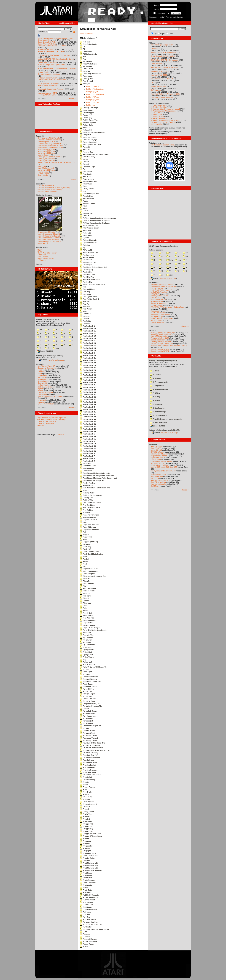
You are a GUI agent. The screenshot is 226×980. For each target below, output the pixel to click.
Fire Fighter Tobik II (89, 299)
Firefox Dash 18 (88, 348)
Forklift (84, 709)
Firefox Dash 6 (87, 454)
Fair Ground (86, 81)
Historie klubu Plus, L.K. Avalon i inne (52, 80)
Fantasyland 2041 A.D (90, 145)
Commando (42, 376)
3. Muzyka (155, 378)
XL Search (42, 260)
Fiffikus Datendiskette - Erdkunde (95, 223)
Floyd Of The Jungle (90, 628)
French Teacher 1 (89, 804)
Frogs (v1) (86, 848)
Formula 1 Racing (89, 711)
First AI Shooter (88, 466)
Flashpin (85, 559)
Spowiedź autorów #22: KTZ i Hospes (52, 46)
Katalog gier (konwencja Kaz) (48, 319)
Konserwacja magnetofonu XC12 (50, 147)
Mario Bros (42, 377)
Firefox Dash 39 (88, 404)
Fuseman (85, 937)
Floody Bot (86, 613)
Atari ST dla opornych (46, 168)
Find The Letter (88, 275)
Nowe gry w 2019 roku (46, 151)
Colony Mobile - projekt (46, 423)
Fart (83, 169)
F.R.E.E (84, 47)
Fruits (84, 888)
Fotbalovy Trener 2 (89, 738)
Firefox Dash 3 (87, 380)
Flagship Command (89, 530)
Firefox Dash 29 (88, 378)
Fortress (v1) (87, 718)
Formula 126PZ (88, 713)
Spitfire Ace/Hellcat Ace (47, 387)
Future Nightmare (89, 941)
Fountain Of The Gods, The (93, 743)
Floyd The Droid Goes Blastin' (94, 630)
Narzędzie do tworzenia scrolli (49, 140)
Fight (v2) (85, 233)
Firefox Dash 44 (88, 419)
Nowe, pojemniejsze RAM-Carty (163, 332)
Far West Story (88, 157)
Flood (84, 610)
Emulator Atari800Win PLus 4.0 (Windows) (54, 188)
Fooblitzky (86, 669)
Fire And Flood (87, 289)
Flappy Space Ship (89, 542)
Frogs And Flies (88, 853)
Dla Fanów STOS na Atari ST (162, 79)
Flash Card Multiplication (92, 554)
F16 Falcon (86, 52)
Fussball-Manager (89, 939)
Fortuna (85, 728)
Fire (83, 287)
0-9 (40, 330)
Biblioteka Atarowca (44, 195)
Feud (83, 206)
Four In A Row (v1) (89, 753)
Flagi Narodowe (88, 517)
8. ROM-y (155, 397)
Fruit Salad (86, 878)
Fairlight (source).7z (94, 86)
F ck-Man (85, 42)
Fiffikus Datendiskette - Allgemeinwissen (98, 218)
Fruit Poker (86, 875)
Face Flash (86, 61)
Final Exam (86, 260)
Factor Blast (86, 69)
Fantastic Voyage (89, 140)
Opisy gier (40, 364)
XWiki (40, 251)
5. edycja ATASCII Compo (48, 95)
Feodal (84, 201)
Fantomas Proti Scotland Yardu (94, 154)
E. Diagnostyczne (158, 415)
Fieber (84, 211)
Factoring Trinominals (90, 74)
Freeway (85, 799)
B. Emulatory (157, 404)
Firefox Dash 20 (88, 355)
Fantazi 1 (85, 147)
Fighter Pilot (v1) (88, 240)
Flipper (84, 601)
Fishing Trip (86, 500)
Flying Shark (87, 655)
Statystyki (40, 425)
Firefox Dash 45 (88, 422)
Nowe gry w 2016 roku (46, 159)
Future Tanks (87, 944)
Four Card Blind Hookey (91, 748)
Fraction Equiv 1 (88, 765)
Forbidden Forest (89, 687)
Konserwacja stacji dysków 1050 (50, 145)
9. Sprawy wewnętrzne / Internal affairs (165, 120)
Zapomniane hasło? (157, 17)
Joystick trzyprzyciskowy (160, 465)
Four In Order (87, 760)
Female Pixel (87, 196)
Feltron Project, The (90, 194)
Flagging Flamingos (90, 515)
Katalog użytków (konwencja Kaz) (163, 361)
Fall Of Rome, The (89, 120)
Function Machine (89, 922)
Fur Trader (86, 927)
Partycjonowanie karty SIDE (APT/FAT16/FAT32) (56, 162)
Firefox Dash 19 (88, 351)
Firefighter (86, 321)
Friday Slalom (87, 812)
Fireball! (85, 316)
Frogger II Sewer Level (91, 834)
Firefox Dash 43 (88, 417)
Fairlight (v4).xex (93, 100)
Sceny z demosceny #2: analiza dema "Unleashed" (57, 68)
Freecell (85, 794)
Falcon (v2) (86, 118)
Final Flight (86, 265)
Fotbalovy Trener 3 (89, 741)
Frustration (86, 892)
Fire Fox (85, 301)
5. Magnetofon (157, 386)
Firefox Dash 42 (88, 414)
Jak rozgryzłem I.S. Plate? (48, 84)
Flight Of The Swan (89, 569)
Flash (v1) (85, 547)
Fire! (83, 311)
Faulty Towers (87, 189)
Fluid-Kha (85, 632)
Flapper (85, 535)
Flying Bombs (87, 650)
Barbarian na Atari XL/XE (160, 71)
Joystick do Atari (157, 458)
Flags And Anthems (90, 525)
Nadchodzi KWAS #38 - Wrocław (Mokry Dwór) (56, 59)
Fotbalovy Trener (88, 735)
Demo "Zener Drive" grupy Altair (163, 56)
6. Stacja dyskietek (159, 389)
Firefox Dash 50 (88, 436)
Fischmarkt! (86, 485)
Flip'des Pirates (88, 591)
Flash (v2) (85, 549)
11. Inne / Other (157, 124)
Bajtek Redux (43, 243)
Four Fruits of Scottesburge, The (95, 750)
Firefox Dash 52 (88, 441)
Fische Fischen (88, 483)
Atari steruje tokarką (158, 484)
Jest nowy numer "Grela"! (47, 78)
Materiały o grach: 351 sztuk (48, 240)
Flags (84, 522)
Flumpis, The (87, 635)
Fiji (83, 248)
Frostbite (85, 861)
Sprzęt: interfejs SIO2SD (160, 351)
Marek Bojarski (156, 320)
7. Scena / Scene (157, 117)
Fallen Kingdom (88, 122)
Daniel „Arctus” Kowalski (160, 296)
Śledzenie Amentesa (159, 303)
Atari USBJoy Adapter (159, 336)
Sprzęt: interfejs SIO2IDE (160, 349)
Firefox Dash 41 (88, 412)
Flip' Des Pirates (88, 588)
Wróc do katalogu (87, 33)
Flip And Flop (87, 584)
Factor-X (85, 71)
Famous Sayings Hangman (93, 132)
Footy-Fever (86, 684)
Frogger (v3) (86, 829)
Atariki (40, 249)
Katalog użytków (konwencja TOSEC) (164, 430)
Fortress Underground (91, 726)
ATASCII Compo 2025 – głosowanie (51, 65)
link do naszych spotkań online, (163, 145)
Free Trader (86, 792)
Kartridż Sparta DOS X (46, 142)
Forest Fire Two (88, 699)
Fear (83, 191)
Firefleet (85, 324)
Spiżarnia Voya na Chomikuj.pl (49, 242)
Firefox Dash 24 (88, 365)
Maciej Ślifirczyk (157, 317)
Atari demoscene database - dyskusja (51, 420)
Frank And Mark (88, 772)
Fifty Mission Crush (89, 228)
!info (170, 260)
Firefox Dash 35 (88, 395)
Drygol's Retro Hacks (46, 259)
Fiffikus (85, 216)
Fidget (84, 208)
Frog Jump (86, 821)
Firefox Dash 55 (88, 449)
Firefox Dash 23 (88, 363)
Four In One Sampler (90, 758)
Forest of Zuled (88, 701)
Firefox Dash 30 (88, 382)
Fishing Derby (87, 493)
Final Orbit (86, 272)
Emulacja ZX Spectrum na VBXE (50, 157)
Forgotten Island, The (90, 704)
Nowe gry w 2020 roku (46, 149)
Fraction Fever (87, 767)
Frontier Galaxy (88, 858)
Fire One (85, 306)
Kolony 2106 (42, 383)
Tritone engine (43, 172)
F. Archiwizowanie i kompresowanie (166, 419)
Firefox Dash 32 (88, 387)
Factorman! (86, 76)
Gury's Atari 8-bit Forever (47, 253)
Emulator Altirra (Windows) (48, 191)
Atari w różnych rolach (159, 480)
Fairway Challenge (89, 108)
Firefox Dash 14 (88, 338)
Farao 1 (85, 162)
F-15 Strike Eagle (88, 44)
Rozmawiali (154, 283)
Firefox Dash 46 (88, 424)
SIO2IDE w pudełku (158, 482)
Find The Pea (87, 277)
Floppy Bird (86, 623)
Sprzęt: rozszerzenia (159, 340)
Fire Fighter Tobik (89, 297)
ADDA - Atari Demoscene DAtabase (164, 246)
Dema (171, 34)
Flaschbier (86, 544)
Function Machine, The (91, 924)
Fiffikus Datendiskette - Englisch (95, 221)
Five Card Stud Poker (90, 507)
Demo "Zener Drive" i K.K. (48, 42)
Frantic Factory (88, 780)
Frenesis (85, 807)
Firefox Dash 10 (88, 329)
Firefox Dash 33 (88, 390)
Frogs (40, 370)
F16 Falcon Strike (89, 54)
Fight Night (86, 235)
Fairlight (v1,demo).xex (95, 89)
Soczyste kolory (157, 476)
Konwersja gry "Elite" (159, 86)
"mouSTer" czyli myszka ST (161, 334)
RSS (72, 32)
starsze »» (72, 99)
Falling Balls (87, 125)
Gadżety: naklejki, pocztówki (161, 342)
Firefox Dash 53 (88, 444)
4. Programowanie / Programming (164, 111)
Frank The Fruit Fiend (90, 775)
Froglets (85, 844)
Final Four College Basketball (94, 267)
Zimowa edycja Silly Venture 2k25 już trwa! (54, 55)
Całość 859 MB (158, 426)
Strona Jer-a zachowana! (47, 63)
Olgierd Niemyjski (157, 322)
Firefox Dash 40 (88, 409)
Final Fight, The (88, 262)
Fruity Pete (86, 890)
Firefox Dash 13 (88, 336)
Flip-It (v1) (86, 593)
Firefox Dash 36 (88, 397)
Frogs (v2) (86, 851)
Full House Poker (89, 910)
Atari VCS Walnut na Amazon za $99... (165, 94)
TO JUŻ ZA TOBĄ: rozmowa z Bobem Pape (167, 307)
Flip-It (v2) (86, 596)
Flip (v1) (85, 579)
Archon (40, 391)
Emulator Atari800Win (46, 186)
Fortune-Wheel (87, 733)
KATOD (154, 298)
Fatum (84, 186)
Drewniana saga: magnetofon (49, 74)
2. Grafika (155, 375)
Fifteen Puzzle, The (89, 226)
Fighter (84, 238)
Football (85, 674)
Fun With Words (88, 919)
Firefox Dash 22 (88, 360)
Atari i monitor (43, 176)
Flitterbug (85, 603)
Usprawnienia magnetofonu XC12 (51, 144)
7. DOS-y (155, 393)
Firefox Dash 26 (88, 370)
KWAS (153, 83)
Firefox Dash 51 (88, 439)
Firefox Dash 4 (87, 407)
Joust (40, 374)
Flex (83, 566)
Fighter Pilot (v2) (88, 243)
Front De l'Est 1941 (89, 856)
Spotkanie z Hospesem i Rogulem (51, 51)
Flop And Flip (87, 618)
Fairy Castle (86, 110)
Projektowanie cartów (159, 456)
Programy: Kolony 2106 (160, 338)
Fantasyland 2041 (89, 142)
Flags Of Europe (88, 527)
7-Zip (57, 360)
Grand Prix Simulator (46, 404)
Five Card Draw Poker (90, 503)
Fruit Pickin (86, 873)
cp (185, 253)
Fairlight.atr (91, 105)
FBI (83, 56)
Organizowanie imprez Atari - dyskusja (51, 418)
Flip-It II (85, 598)
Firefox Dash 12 (88, 333)
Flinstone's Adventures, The (93, 576)
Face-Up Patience (89, 64)
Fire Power (86, 309)
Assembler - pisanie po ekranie (163, 45)
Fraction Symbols (89, 770)
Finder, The (86, 282)
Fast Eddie (86, 174)
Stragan (152, 330)
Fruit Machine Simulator (91, 870)
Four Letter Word (88, 763)
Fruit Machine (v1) (89, 863)
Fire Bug (85, 292)
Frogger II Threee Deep (91, 836)
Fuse (83, 932)
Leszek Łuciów (156, 305)
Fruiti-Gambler (87, 880)
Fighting (85, 245)
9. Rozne (155, 401)
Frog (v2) (85, 819)
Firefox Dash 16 (88, 343)
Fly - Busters (87, 638)
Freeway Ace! (87, 802)
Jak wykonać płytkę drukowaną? (163, 471)
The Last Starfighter (45, 393)
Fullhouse (86, 912)
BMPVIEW (42, 166)
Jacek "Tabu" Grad (158, 313)
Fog (83, 660)
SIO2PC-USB (156, 448)
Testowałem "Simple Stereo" (161, 461)
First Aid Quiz (87, 468)
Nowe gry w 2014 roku (46, 170)
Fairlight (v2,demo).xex (95, 94)
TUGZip (62, 360)
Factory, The (87, 79)
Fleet (83, 564)
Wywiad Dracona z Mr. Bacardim (163, 286)
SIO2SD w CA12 (157, 452)
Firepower (86, 463)
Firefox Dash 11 (88, 331)
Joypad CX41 (43, 72)
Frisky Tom (86, 814)
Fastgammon (87, 179)
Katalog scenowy (156, 250)
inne (56, 348)
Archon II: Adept (44, 385)
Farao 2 (85, 164)
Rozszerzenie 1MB (158, 463)
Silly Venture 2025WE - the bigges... (164, 60)
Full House (86, 907)
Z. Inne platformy (158, 423)
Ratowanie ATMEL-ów (159, 454)
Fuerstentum (87, 902)
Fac (83, 59)
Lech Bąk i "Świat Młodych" (161, 290)
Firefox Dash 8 (87, 458)
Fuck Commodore (89, 897)
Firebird (85, 319)
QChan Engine (43, 174)
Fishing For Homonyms (91, 495)
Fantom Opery (87, 152)
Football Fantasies (89, 677)
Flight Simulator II (89, 571)
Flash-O (85, 557)
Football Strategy (89, 679)
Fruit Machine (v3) (89, 868)
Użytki (163, 34)
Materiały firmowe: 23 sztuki (48, 238)
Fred (83, 789)
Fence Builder (87, 198)
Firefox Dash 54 (88, 446)
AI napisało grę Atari (45, 50)
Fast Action (86, 172)
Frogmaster (86, 846)
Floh (83, 608)
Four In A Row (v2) (89, 755)
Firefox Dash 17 (88, 346)
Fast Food (86, 176)
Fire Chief (85, 294)
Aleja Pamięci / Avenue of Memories (164, 67)
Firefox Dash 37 (88, 400)
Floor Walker (87, 615)
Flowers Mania (87, 625)
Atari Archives (43, 257)
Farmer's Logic (88, 167)
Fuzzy (84, 946)
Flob (83, 606)
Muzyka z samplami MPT (47, 93)
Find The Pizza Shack (90, 279)
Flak (83, 532)
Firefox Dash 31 (88, 385)
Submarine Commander (47, 368)
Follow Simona (88, 664)
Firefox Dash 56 (88, 451)
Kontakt (39, 264)
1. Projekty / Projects (159, 105)
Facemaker (86, 66)
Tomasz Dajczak (157, 288)
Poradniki (40, 136)
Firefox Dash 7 (87, 456)
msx (178, 264)
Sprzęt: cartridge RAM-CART (162, 344)
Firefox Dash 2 (87, 353)
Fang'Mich (86, 135)
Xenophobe (42, 379)
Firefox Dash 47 (88, 427)
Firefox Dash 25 (88, 368)
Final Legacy (87, 270)
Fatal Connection (88, 181)
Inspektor (41, 402)
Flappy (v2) (86, 539)
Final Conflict (87, 257)
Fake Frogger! (87, 113)
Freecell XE (86, 797)
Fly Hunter (86, 642)
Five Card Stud (88, 505)
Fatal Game (86, 184)
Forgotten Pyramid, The (91, 706)
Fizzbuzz (85, 512)
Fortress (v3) (87, 723)
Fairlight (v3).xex (93, 97)
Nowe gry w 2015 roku (46, 161)
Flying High (86, 652)
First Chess (86, 471)
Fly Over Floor (87, 645)
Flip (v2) (85, 581)
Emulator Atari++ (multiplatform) (50, 189)
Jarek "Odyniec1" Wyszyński (162, 318)
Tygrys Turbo (156, 459)
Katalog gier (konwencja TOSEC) (50, 356)
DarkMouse (155, 486)
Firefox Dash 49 (88, 432)
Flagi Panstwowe (88, 520)
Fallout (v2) (86, 130)
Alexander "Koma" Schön (160, 315)
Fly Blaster (86, 640)
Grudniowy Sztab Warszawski (162, 98)
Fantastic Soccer (88, 137)
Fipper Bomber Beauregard (93, 284)
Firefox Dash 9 (87, 461)
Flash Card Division (90, 552)
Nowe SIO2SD (156, 450)
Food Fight (86, 672)
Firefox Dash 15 (88, 341)
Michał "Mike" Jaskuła (159, 292)
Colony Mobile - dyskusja (46, 421)
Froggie (85, 838)
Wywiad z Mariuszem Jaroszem (163, 284)
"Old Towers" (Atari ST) (47, 366)
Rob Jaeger (155, 311)
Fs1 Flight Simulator (90, 895)
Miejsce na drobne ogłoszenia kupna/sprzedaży (169, 345)
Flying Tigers (87, 657)
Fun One (85, 917)
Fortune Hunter (88, 731)
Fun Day (85, 915)
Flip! (83, 586)
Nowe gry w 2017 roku (46, 153)
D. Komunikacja (158, 412)
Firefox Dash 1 (87, 326)
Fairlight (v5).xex (93, 102)
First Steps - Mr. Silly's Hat (92, 481)
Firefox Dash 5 (87, 434)
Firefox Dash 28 (88, 375)
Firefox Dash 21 (88, 358)
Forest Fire (86, 696)
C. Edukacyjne (157, 408)
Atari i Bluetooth (157, 446)
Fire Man (85, 304)
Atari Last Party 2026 (159, 75)
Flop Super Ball (88, 620)
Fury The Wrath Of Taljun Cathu (94, 929)
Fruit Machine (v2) (89, 866)
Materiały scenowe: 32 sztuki (49, 234)
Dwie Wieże (42, 394)
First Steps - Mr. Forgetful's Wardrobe (97, 476)
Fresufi (84, 809)
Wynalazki (153, 444)
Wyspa (40, 389)
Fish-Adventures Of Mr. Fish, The (95, 488)
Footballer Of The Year (91, 682)
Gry (155, 34)
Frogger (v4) (86, 831)
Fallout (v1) (86, 127)
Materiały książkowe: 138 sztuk (50, 236)
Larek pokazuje (44, 155)
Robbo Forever (43, 381)
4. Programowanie (159, 382)
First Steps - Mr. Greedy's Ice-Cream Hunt (98, 478)
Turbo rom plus (156, 64)
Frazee (84, 785)
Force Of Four (87, 689)
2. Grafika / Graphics (159, 107)
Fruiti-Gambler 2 (88, 883)
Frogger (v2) (86, 826)
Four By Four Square (90, 745)
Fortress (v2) (87, 721)
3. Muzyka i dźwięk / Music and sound (165, 109)
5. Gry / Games (157, 113)
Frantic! (85, 782)
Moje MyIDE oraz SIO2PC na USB (164, 467)
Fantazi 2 (85, 149)
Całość (43, 360)
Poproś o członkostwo (174, 17)
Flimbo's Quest (88, 574)
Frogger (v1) (86, 824)
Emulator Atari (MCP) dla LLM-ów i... (165, 52)
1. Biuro (155, 371)
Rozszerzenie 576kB (159, 475)
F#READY (155, 294)
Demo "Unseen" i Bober (47, 44)
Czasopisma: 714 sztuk (47, 232)
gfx (185, 256)
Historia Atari (156, 49)
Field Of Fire (86, 213)
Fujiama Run (87, 905)
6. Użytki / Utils (156, 115)
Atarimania (42, 255)
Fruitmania (86, 885)
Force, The (86, 691)
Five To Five (86, 510)
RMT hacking (156, 90)
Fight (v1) (85, 230)
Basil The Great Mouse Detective (50, 396)
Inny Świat (42, 400)
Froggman (86, 841)
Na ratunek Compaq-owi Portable (50, 89)
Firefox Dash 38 (88, 402)
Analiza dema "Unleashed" (48, 85)
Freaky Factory (88, 787)
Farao (84, 159)
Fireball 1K (86, 314)
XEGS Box (155, 478)
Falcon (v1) (86, 115)
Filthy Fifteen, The (89, 252)
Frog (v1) (85, 816)
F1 (82, 49)
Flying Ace (86, 647)
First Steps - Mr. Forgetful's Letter (95, 473)
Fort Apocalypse (88, 716)
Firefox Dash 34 (88, 392)
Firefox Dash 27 (88, 373)
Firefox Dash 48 (88, 429)
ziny (170, 275)
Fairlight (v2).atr (92, 92)
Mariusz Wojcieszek (158, 300)
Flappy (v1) (86, 537)
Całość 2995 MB (45, 351)
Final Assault (87, 255)
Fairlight (85, 84)
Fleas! (84, 561)
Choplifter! (42, 372)
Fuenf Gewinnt (87, 900)
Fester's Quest (87, 203)
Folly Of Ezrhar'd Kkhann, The (94, 667)
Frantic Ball (86, 777)
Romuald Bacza (157, 301)
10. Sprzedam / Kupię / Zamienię (163, 122)
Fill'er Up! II (86, 250)
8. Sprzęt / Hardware (159, 118)
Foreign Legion (88, 694)
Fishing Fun (86, 498)
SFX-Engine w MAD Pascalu (49, 138)
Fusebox (85, 934)
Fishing (85, 490)
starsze (74, 180)
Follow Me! (86, 662)
